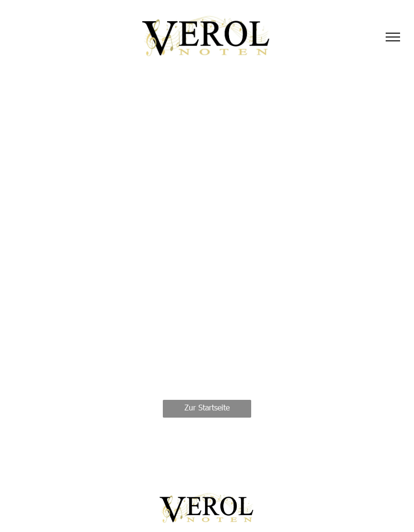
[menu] (393, 37)
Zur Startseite (207, 407)
